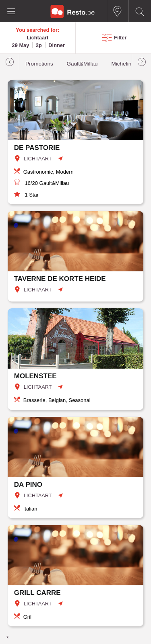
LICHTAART (38, 159)
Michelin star (126, 64)
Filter (120, 38)
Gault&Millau (82, 64)
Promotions (39, 64)
